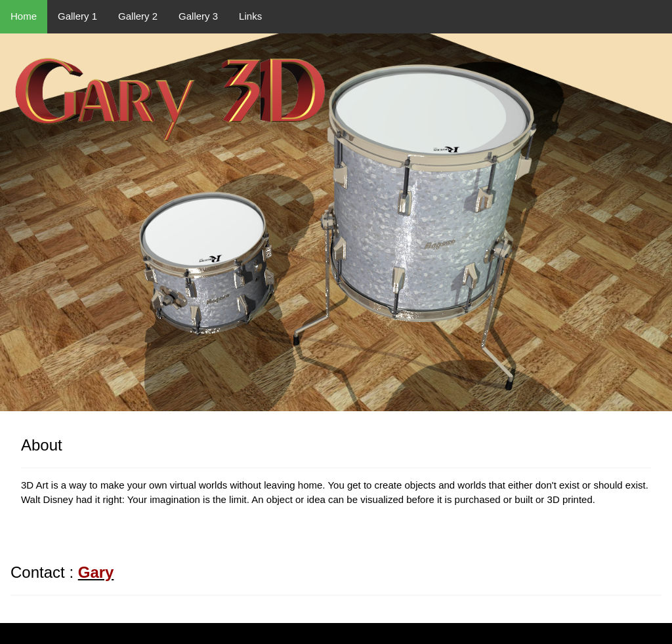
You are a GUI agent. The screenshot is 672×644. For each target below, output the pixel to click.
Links (250, 16)
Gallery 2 (138, 16)
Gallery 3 (198, 16)
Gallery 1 (77, 16)
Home (24, 16)
